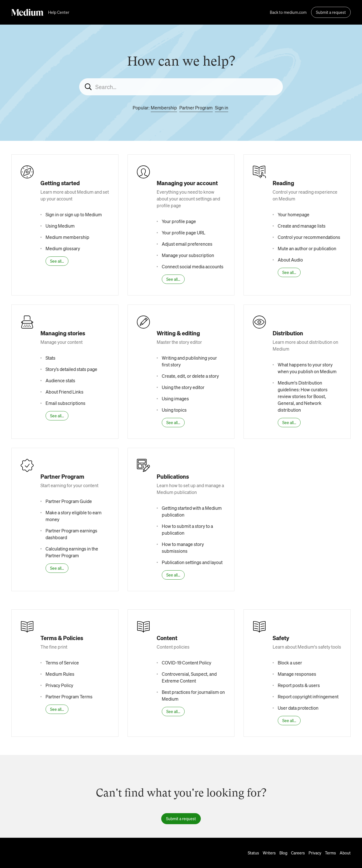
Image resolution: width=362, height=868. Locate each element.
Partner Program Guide (69, 501)
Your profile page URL (184, 233)
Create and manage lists (302, 226)
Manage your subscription (188, 255)
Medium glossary (63, 248)
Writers (269, 853)
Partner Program (196, 108)
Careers (298, 853)
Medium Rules (60, 674)
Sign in (222, 108)
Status (253, 853)
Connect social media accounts (193, 266)
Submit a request (331, 12)
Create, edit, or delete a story (190, 376)
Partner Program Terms (69, 697)
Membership (164, 108)
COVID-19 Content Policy (187, 663)
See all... (57, 261)
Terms (330, 853)
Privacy (315, 853)
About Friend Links (64, 392)
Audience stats (60, 380)
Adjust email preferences (187, 244)
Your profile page (179, 221)
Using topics (174, 410)
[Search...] (181, 87)
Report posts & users (299, 685)
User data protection (298, 708)
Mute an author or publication (307, 248)
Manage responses (297, 674)
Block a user (290, 663)
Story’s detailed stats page (71, 369)
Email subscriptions (65, 403)
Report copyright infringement (308, 697)
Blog (283, 853)
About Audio (290, 260)
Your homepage (294, 214)
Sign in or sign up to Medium (74, 214)
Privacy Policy (59, 685)
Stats (50, 358)
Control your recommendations (309, 237)
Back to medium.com (288, 12)
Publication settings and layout (192, 562)
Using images (175, 399)
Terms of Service (62, 663)
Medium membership (67, 237)
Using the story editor (183, 387)
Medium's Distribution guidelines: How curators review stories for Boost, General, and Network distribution (303, 396)
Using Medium (60, 226)
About (345, 853)
